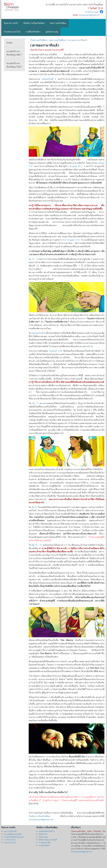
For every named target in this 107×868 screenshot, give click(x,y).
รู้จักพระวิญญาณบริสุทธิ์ (48, 840)
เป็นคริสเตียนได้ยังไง (47, 831)
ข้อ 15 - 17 (37, 545)
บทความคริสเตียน (58, 23)
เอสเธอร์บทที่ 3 (49, 79)
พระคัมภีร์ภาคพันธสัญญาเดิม (14, 53)
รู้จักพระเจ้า (43, 834)
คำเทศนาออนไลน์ (12, 32)
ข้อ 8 (90, 346)
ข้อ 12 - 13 (34, 259)
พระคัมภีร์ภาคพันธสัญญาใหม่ (14, 65)
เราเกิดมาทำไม (10, 840)
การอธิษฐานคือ (45, 843)
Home (9, 43)
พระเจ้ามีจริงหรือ (10, 831)
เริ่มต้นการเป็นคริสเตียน (34, 23)
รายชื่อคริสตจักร (33, 32)
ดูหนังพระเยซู (52, 32)
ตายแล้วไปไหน (10, 843)
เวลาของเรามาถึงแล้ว (77, 40)
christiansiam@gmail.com (89, 15)
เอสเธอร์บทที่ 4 (38, 333)
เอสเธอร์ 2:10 (56, 351)
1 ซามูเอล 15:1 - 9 (77, 166)
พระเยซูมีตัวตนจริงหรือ (13, 834)
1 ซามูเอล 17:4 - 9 (74, 240)
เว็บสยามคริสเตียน (39, 40)
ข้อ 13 (35, 507)
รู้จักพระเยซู (43, 837)
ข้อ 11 (35, 403)
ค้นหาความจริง (11, 23)
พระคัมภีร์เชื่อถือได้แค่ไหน (14, 837)
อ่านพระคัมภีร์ (44, 845)
